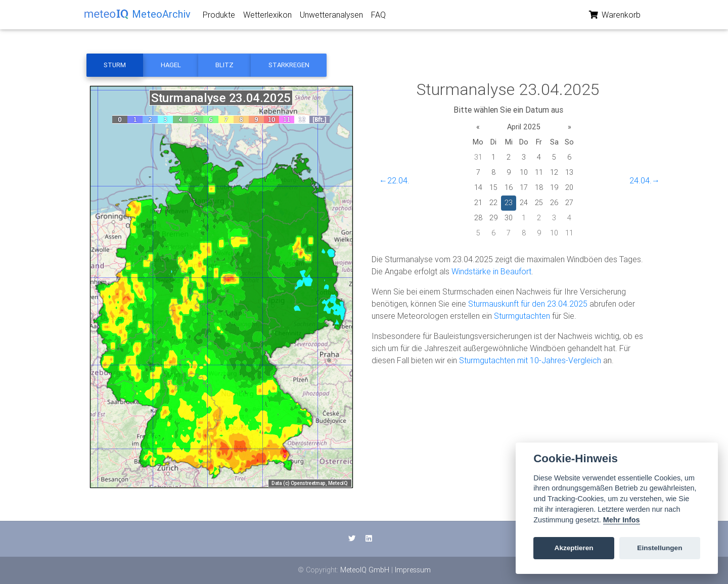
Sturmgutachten (522, 316)
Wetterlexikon (267, 17)
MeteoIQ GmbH (365, 570)
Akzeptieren (574, 548)
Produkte (219, 17)
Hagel (171, 65)
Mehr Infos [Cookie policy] (622, 520)
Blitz (224, 65)
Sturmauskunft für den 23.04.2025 (528, 304)
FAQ (378, 17)
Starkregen (289, 65)
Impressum (413, 570)
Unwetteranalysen (331, 17)
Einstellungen (659, 548)
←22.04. (394, 180)
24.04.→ (645, 180)
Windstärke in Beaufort (491, 271)
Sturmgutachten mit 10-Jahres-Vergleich (530, 360)
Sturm (115, 65)
